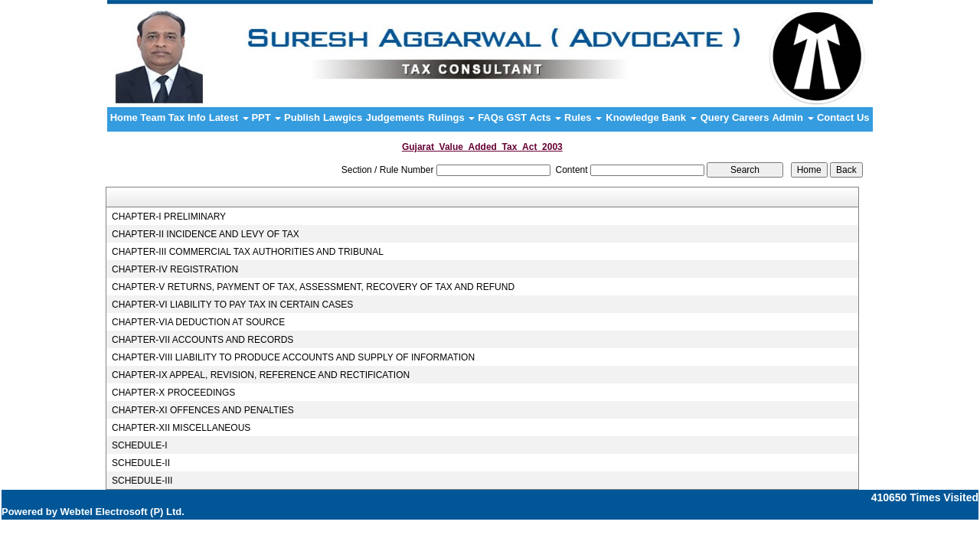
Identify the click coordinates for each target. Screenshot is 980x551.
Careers (750, 117)
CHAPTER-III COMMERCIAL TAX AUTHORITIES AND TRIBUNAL (248, 252)
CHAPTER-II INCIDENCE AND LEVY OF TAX (206, 234)
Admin (792, 117)
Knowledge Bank (651, 117)
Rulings (451, 117)
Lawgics (343, 117)
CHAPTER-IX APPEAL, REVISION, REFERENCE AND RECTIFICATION (261, 375)
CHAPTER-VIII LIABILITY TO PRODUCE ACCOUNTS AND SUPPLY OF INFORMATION (293, 357)
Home (124, 117)
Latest (229, 117)
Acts (545, 117)
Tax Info (187, 117)
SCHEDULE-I (140, 445)
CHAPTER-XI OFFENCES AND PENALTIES (203, 410)
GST (516, 117)
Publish (302, 117)
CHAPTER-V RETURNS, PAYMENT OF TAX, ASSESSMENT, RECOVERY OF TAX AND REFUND (313, 287)
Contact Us (843, 117)
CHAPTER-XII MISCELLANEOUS (181, 428)
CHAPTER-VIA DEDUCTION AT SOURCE (198, 322)
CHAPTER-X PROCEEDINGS (173, 393)
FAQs (491, 117)
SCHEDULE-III (142, 481)
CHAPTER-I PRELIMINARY (169, 217)
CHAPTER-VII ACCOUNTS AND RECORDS (203, 340)
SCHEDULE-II (141, 463)
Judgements (395, 117)
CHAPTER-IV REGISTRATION (175, 269)
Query (715, 117)
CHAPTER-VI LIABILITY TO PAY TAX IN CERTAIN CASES (232, 305)
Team (153, 117)
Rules (583, 117)
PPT (266, 117)
